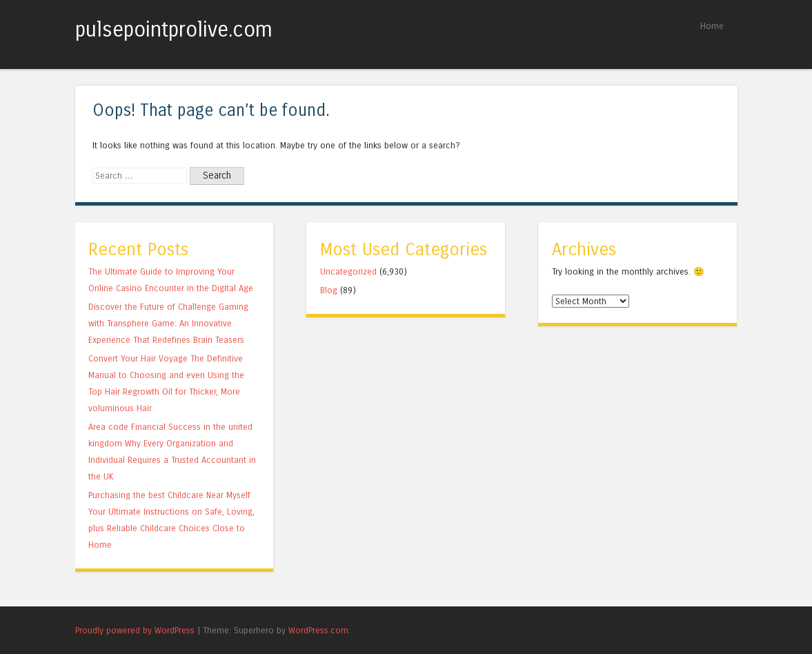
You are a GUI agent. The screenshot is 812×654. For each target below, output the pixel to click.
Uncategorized (348, 271)
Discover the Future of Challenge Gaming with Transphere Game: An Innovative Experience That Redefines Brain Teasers (168, 323)
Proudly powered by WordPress (135, 630)
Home (712, 26)
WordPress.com (318, 630)
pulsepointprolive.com (174, 30)
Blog (329, 290)
